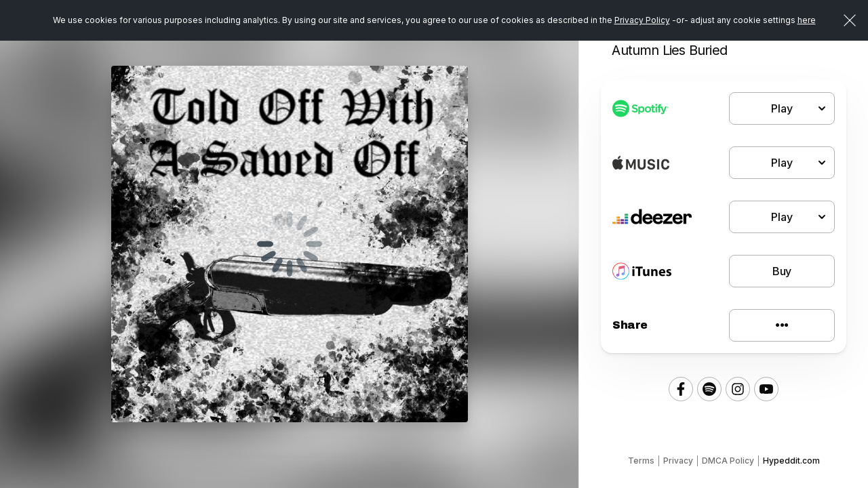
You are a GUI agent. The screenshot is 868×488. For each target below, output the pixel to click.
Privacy (678, 461)
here (807, 20)
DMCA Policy (728, 461)
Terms (641, 461)
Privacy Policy (642, 20)
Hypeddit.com (791, 461)
